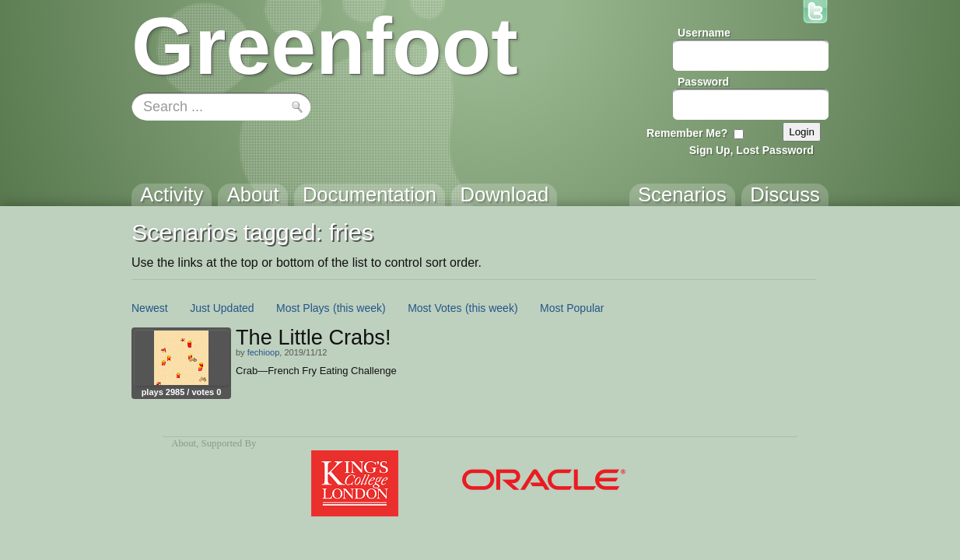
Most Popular (572, 308)
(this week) (359, 308)
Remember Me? (687, 133)
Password (703, 82)
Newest (150, 308)
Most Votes (434, 308)
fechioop (264, 352)
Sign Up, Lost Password (752, 150)
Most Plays (303, 308)
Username (704, 33)
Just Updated (222, 308)
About (184, 443)
